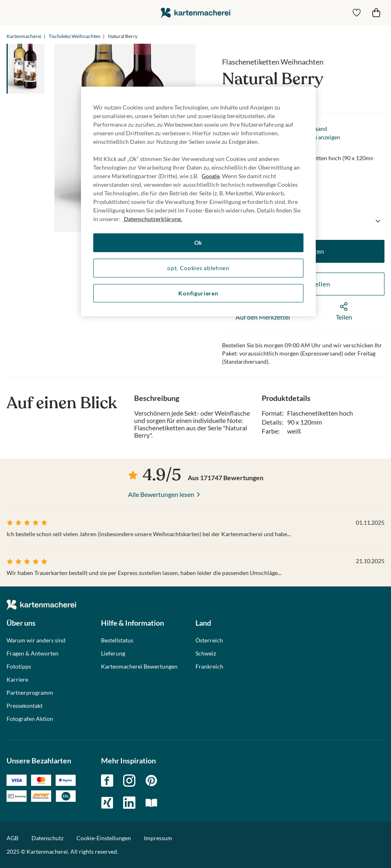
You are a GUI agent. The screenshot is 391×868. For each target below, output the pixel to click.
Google (211, 176)
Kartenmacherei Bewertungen (139, 667)
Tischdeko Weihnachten (75, 36)
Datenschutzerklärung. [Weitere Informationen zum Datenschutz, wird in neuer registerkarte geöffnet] (152, 219)
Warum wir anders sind (36, 640)
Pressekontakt (25, 706)
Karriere (17, 680)
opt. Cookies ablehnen (198, 268)
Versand (317, 129)
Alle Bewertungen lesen (161, 494)
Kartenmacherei (24, 36)
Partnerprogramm (30, 693)
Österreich (209, 640)
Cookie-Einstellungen (104, 838)
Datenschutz (47, 838)
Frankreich (209, 667)
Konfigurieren (198, 293)
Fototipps (19, 667)
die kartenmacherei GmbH (195, 12)
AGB (12, 838)
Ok (198, 243)
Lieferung (113, 653)
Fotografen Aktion (30, 719)
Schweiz (206, 653)
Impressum (158, 838)
